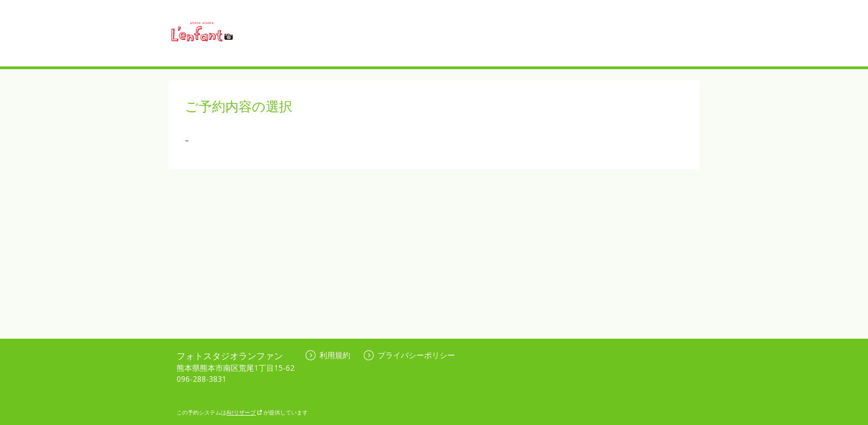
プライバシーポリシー (409, 355)
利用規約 (328, 355)
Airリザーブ (244, 412)
